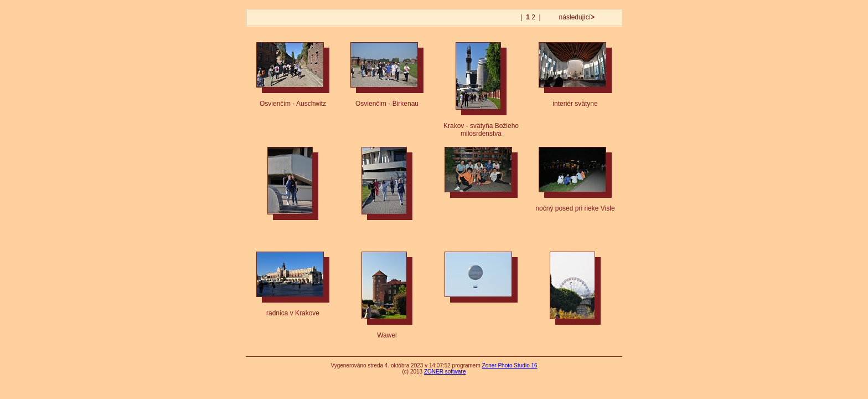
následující (576, 17)
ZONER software (445, 372)
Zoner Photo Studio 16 (510, 365)
